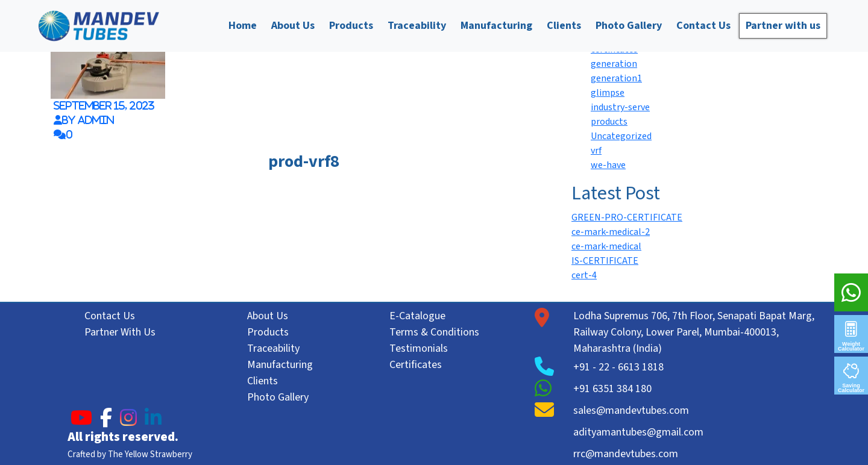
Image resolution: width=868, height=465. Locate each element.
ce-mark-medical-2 (611, 232)
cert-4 (584, 275)
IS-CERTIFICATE (605, 261)
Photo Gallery (629, 26)
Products (351, 26)
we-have (608, 165)
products (609, 122)
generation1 (616, 78)
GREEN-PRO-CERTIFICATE (627, 217)
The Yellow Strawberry (150, 454)
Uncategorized (621, 136)
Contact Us (703, 26)
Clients (564, 26)
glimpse (608, 93)
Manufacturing (496, 26)
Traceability (417, 26)
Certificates (416, 365)
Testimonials (419, 348)
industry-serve (620, 107)
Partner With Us (120, 332)
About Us (293, 26)
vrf (596, 151)
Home (243, 26)
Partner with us (783, 26)
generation (614, 64)
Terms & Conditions (434, 332)
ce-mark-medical (606, 246)
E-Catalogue (417, 316)
